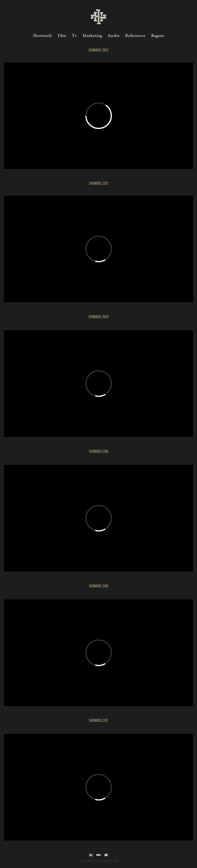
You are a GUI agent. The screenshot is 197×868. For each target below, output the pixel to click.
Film (62, 36)
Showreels (42, 36)
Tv (74, 36)
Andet (114, 36)
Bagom (158, 36)
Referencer (135, 36)
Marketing (92, 36)
